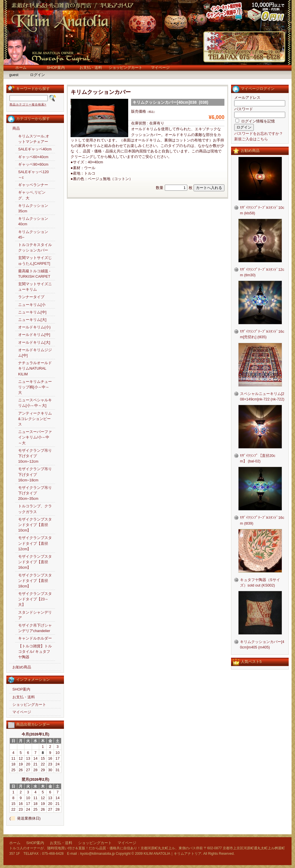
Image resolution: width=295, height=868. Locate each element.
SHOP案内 (56, 68)
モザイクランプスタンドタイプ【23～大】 (35, 599)
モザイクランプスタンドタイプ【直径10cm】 (35, 525)
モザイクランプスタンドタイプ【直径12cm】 (35, 543)
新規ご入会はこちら (251, 139)
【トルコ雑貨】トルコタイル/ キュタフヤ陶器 (35, 652)
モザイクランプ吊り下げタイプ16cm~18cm (35, 474)
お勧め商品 (22, 667)
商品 (16, 128)
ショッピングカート (125, 68)
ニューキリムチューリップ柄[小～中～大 (35, 387)
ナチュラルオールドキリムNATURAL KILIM (35, 368)
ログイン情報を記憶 (255, 121)
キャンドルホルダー (35, 638)
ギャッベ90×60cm (33, 164)
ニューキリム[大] (32, 320)
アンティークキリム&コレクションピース (35, 419)
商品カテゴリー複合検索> (28, 104)
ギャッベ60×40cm (33, 157)
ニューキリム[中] (32, 312)
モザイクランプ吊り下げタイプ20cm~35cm (35, 493)
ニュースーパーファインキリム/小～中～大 (35, 437)
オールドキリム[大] (34, 342)
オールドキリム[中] (34, 335)
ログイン (37, 75)
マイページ (160, 68)
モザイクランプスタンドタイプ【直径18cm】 (35, 581)
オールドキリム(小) (34, 327)
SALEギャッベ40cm (35, 149)
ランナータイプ (31, 297)
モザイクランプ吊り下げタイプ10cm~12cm (35, 456)
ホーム (21, 68)
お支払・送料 (91, 68)
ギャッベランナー (33, 185)
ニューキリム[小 (32, 305)
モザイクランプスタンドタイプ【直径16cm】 (35, 562)
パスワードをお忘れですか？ (259, 134)
